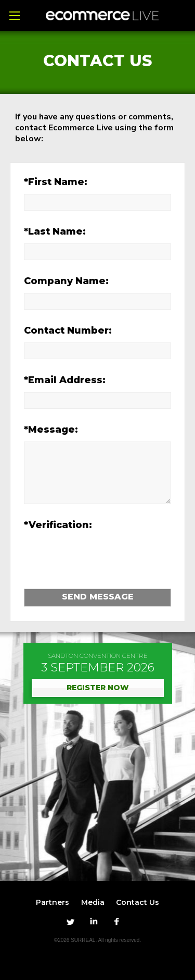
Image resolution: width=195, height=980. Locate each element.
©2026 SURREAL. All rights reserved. (97, 940)
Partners (53, 902)
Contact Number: (68, 330)
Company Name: (66, 281)
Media (93, 902)
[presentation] (90, 554)
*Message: (51, 430)
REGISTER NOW (98, 688)
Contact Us (138, 902)
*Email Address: (65, 380)
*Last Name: (55, 231)
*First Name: (56, 182)
